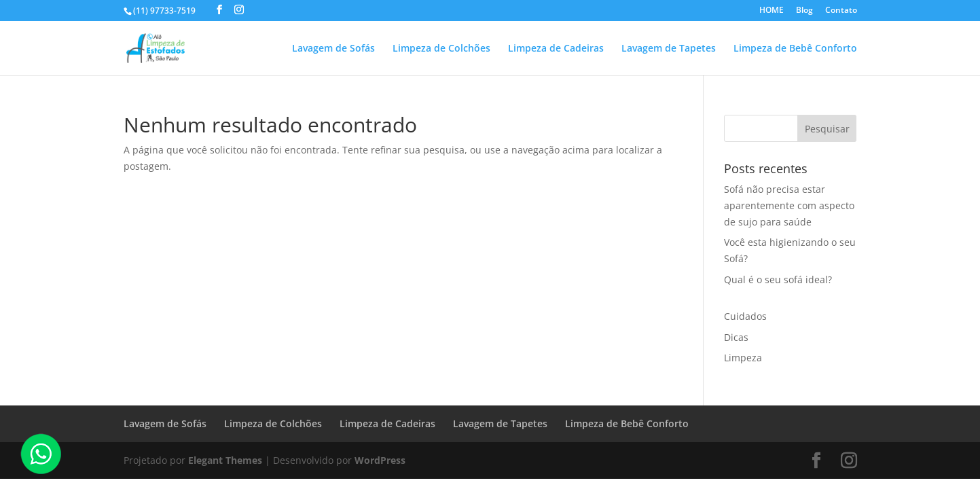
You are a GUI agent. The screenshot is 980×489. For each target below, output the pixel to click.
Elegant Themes (225, 460)
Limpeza (743, 358)
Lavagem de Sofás (333, 49)
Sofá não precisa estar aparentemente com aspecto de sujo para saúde (789, 205)
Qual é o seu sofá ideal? (778, 279)
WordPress (380, 460)
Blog (804, 11)
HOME (772, 11)
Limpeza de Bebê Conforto (795, 49)
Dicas (736, 337)
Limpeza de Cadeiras (556, 49)
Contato (841, 11)
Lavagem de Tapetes (669, 49)
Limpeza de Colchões (441, 49)
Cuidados (745, 316)
